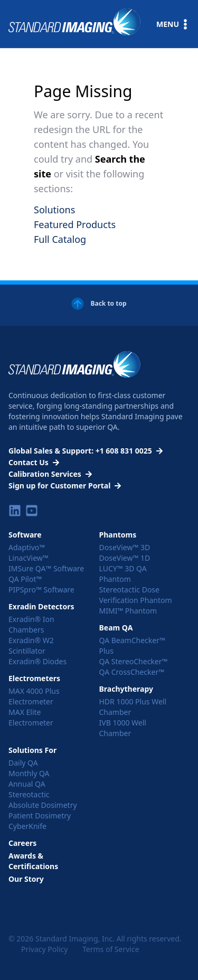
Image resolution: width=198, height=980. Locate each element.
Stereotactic (29, 794)
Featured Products (75, 224)
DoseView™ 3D (125, 547)
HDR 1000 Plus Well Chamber (133, 707)
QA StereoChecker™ (134, 661)
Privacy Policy (44, 949)
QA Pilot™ (25, 579)
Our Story (26, 879)
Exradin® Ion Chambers (31, 624)
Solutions (54, 210)
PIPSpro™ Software (41, 590)
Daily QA (23, 763)
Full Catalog (60, 239)
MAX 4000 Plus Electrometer (34, 696)
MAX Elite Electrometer (31, 717)
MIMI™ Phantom (128, 611)
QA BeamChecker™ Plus (132, 646)
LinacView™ (29, 558)
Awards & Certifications (33, 861)
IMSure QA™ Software (46, 568)
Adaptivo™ (27, 547)
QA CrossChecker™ (132, 672)
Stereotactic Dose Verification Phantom (136, 595)
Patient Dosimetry (40, 816)
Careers (22, 843)
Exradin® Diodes (37, 661)
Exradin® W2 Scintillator (31, 646)
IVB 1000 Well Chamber (123, 728)
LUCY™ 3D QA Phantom (123, 574)
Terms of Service (111, 949)
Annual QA (27, 784)
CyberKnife (27, 826)
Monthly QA (29, 773)
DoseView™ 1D (125, 558)
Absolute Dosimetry (43, 805)
